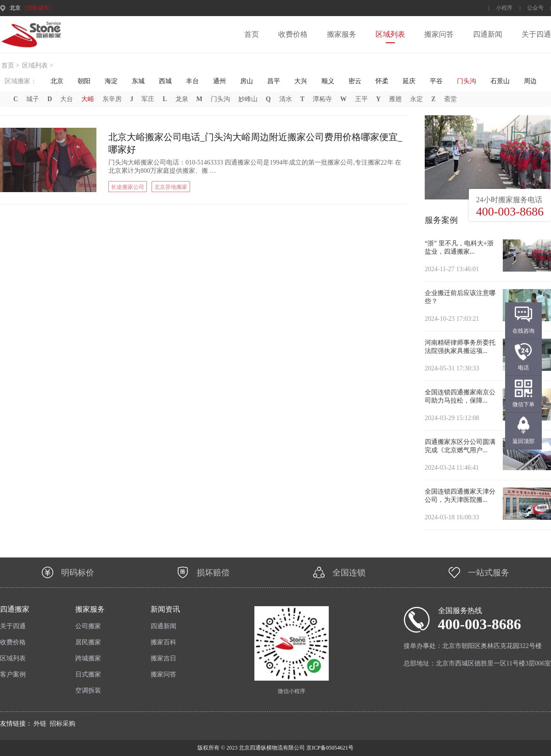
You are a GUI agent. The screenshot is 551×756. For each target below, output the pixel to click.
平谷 (436, 81)
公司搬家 (88, 626)
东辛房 (112, 99)
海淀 (111, 81)
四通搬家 (15, 609)
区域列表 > (37, 65)
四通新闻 (488, 34)
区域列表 (390, 34)
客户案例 (13, 674)
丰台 (192, 81)
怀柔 (382, 81)
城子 (33, 99)
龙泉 (182, 99)
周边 (530, 81)
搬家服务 (342, 34)
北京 (57, 81)
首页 (252, 34)
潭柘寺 (322, 99)
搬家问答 (439, 34)
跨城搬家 (88, 658)
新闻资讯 (165, 609)
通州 (219, 81)
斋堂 (450, 99)
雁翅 (395, 99)
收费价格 (293, 34)
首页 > (10, 65)
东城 (138, 81)
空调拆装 (88, 691)
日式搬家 (88, 674)
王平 (361, 99)
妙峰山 (248, 99)
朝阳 (84, 81)
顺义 (328, 81)
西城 (165, 81)
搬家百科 (163, 642)
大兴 (301, 81)
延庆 (409, 81)
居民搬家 (88, 642)
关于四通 (536, 34)
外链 (40, 724)
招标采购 (62, 724)
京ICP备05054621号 (329, 748)
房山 (247, 81)
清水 (286, 99)
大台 (67, 99)
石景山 (500, 81)
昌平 (274, 81)
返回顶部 (523, 441)
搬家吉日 (163, 658)
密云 (355, 81)
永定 (416, 99)
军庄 (148, 99)
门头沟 (467, 81)
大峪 (88, 99)
